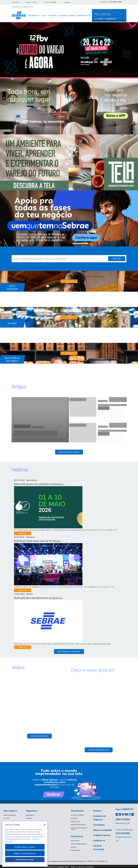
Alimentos (29, 818)
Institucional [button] (77, 836)
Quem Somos (75, 841)
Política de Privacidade (78, 825)
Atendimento (82, 15)
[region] (25, 844)
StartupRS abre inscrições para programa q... (39, 598)
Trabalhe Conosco (102, 835)
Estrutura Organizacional (79, 844)
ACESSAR (69, 281)
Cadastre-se (99, 840)
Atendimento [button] (77, 811)
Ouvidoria (74, 818)
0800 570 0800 (117, 2)
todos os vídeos (39, 736)
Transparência (75, 850)
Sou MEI (6, 818)
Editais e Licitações (32, 2)
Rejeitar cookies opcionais (25, 853)
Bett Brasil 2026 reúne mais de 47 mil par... (38, 541)
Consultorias (63, 15)
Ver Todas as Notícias (69, 651)
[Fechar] (45, 825)
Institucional (15, 2)
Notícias (73, 15)
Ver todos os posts (69, 452)
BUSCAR (117, 259)
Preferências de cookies (25, 860)
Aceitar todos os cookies (25, 847)
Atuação (74, 847)
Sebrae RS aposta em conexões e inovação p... (40, 484)
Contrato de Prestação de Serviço (79, 828)
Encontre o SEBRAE (50, 2)
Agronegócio (30, 815)
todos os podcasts (99, 750)
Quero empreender (10, 815)
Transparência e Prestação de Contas (22, 7)
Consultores (67, 2)
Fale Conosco (75, 821)
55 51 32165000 (123, 833)
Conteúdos (52, 15)
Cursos (44, 15)
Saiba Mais (23, 533)
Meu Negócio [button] (10, 811)
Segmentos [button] (32, 811)
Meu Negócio (34, 15)
